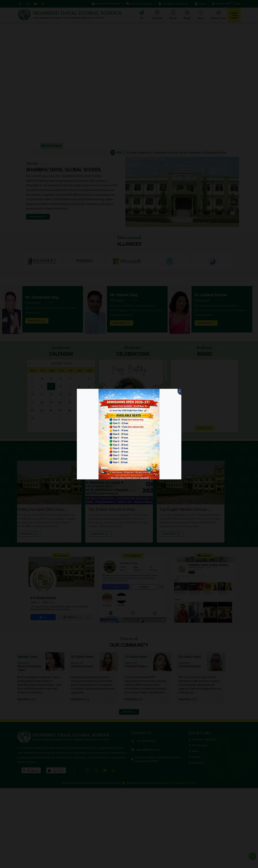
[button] (82, 434)
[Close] (179, 392)
